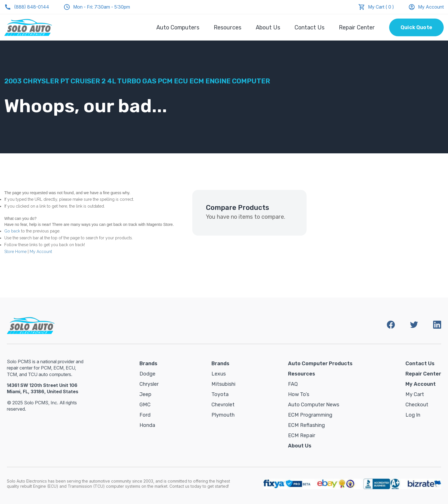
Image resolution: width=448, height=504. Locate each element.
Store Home (15, 252)
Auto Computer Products (320, 364)
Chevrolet (223, 405)
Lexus (219, 374)
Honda (147, 425)
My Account (426, 7)
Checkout (417, 405)
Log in (413, 415)
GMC (145, 405)
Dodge (147, 374)
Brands (148, 364)
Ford (145, 415)
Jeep (145, 394)
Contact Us (310, 27)
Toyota (220, 394)
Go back (12, 231)
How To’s (299, 394)
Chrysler (149, 384)
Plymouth (223, 415)
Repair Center (357, 27)
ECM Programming (310, 415)
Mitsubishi (223, 384)
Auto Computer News (314, 405)
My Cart (415, 394)
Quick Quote (416, 27)
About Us (268, 27)
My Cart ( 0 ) (381, 7)
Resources (228, 27)
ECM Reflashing (306, 425)
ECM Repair (302, 435)
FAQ (293, 384)
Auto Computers (178, 27)
